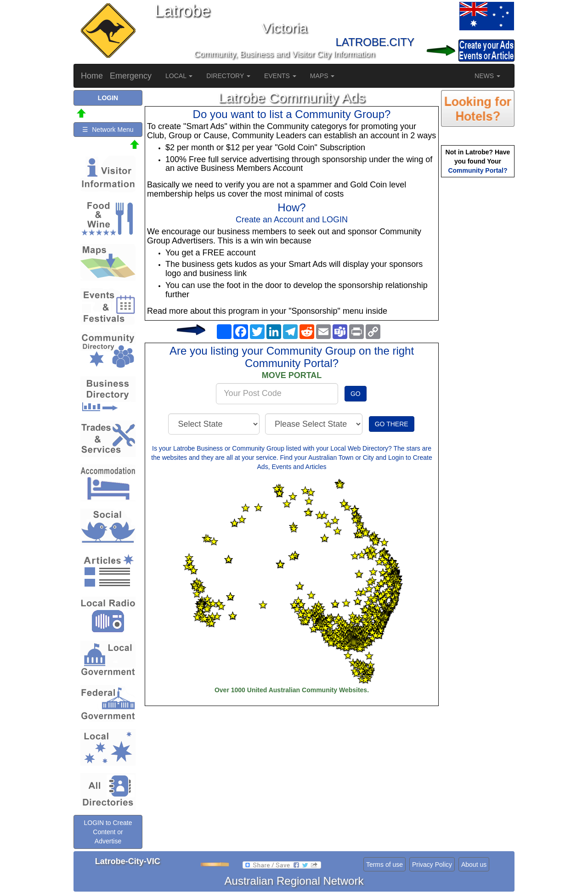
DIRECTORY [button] (228, 76)
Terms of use (384, 865)
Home (92, 76)
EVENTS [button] (280, 76)
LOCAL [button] (179, 76)
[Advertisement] (478, 324)
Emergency (131, 76)
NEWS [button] (487, 76)
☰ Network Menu (108, 130)
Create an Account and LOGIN (292, 220)
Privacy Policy (432, 865)
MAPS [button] (322, 76)
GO (356, 394)
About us (474, 865)
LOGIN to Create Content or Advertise (108, 832)
